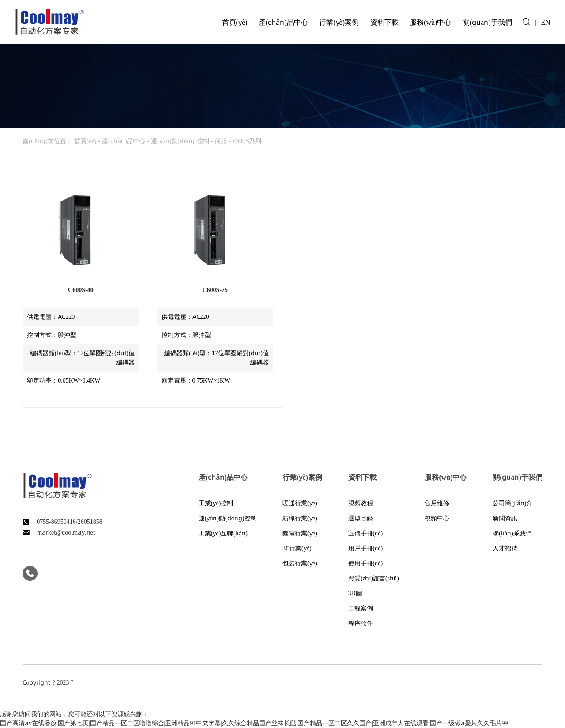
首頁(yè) (235, 22)
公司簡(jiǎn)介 (512, 503)
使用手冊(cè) (366, 563)
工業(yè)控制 (216, 503)
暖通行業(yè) (300, 503)
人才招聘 (505, 548)
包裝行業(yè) (300, 563)
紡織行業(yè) (300, 518)
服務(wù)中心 (430, 22)
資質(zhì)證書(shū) (374, 578)
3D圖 (355, 593)
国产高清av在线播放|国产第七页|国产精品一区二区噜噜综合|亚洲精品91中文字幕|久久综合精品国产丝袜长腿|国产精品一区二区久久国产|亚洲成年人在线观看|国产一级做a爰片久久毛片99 (254, 723)
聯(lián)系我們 (512, 533)
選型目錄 (361, 518)
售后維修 (437, 503)
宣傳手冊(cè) (366, 533)
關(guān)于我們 (487, 22)
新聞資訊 (505, 518)
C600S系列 (247, 141)
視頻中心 (437, 518)
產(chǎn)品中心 (283, 22)
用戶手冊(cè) (366, 548)
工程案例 (361, 608)
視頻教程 (361, 503)
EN (545, 22)
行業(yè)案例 (339, 22)
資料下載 (384, 22)
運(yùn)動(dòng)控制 (180, 141)
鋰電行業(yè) (300, 533)
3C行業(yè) (297, 548)
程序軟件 (361, 623)
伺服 (221, 141)
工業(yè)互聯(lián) (223, 533)
